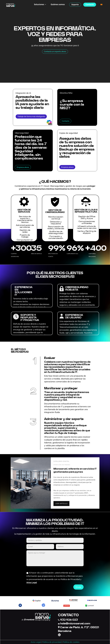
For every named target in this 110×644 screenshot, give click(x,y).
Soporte (75, 5)
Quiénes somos (58, 4)
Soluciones (39, 4)
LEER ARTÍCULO (61, 504)
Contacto (90, 5)
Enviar (78, 587)
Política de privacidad (52, 642)
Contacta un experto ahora (55, 51)
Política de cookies (71, 642)
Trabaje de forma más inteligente (31, 116)
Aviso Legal (32, 582)
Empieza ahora (23, 167)
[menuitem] (101, 5)
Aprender (21, 121)
